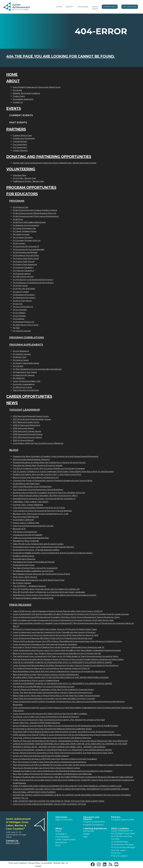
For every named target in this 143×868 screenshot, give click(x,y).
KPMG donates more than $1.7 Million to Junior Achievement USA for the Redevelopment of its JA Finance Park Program (67, 735)
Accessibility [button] (47, 863)
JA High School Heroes (23, 277)
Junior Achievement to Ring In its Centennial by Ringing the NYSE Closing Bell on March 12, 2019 (56, 635)
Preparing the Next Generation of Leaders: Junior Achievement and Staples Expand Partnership (56, 456)
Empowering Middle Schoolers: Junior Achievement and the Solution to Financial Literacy (53, 553)
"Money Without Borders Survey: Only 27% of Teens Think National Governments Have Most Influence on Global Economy (67, 641)
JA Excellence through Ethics (26, 255)
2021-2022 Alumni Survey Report (27, 437)
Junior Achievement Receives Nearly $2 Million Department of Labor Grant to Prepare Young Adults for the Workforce (66, 665)
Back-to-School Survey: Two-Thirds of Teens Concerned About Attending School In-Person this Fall (57, 653)
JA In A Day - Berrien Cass (24, 178)
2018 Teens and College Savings (27, 431)
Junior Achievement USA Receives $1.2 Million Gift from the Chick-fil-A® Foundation (50, 714)
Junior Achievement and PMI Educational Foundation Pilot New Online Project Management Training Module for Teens (66, 617)
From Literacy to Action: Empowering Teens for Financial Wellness (42, 511)
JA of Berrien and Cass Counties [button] (121, 838)
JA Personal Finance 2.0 (23, 322)
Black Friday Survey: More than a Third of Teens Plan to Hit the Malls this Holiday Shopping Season (56, 696)
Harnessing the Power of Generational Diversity (34, 562)
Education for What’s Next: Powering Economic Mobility (38, 465)
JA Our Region (19, 316)
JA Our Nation (19, 313)
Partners (16, 129)
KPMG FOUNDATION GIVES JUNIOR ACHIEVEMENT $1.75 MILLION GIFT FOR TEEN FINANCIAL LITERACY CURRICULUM (67, 786)
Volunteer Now (20, 175)
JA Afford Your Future (22, 387)
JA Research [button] (61, 834)
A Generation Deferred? (23, 520)
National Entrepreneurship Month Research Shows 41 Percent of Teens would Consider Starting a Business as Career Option (68, 659)
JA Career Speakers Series (24, 231)
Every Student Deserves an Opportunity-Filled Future (37, 87)
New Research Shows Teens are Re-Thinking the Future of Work (41, 574)
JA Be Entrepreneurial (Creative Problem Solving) (35, 210)
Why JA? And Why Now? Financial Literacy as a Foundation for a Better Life (46, 589)
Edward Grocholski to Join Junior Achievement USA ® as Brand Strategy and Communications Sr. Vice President (63, 771)
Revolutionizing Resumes (24, 559)
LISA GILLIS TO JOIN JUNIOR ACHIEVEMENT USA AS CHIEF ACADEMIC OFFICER (49, 804)
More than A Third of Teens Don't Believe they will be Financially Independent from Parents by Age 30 (58, 647)
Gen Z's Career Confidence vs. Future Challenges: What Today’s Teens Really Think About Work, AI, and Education (63, 471)
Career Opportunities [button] (65, 840)
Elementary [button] (89, 831)
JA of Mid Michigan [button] (120, 842)
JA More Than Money (22, 301)
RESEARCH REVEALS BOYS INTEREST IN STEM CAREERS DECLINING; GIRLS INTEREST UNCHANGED (59, 747)
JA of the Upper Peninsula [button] (119, 852)
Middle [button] (86, 834)
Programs (83, 7)
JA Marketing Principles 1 (24, 295)
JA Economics (19, 243)
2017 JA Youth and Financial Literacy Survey (32, 419)
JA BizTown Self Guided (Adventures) (29, 222)
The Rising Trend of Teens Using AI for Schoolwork (35, 568)
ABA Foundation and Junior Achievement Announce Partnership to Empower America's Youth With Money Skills (63, 620)
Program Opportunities (31, 187)
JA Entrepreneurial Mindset (25, 252)
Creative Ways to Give (22, 135)
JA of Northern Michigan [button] (122, 845)
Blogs (14, 450)
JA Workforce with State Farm (26, 484)
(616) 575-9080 (13, 843)
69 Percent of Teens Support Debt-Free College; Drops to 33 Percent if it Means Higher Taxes (55, 629)
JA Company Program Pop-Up (27, 240)
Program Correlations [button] (93, 825)
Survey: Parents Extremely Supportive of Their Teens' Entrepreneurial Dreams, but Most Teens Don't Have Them (63, 753)
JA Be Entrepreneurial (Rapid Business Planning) (34, 213)
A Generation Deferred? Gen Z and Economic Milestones (38, 443)
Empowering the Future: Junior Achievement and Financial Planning (43, 547)
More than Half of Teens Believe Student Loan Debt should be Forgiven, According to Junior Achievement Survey (64, 732)
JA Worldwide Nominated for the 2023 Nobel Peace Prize (39, 580)
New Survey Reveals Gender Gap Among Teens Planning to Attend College (46, 768)
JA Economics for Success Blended (28, 249)
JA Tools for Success (22, 331)
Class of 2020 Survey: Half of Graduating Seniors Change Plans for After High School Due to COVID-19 (58, 611)
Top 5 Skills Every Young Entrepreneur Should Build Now (38, 490)
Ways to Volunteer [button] (64, 820)
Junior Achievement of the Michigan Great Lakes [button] (123, 832)
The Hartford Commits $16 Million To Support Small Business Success (43, 687)
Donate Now (110, 7)
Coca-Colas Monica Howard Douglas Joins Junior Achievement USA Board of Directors (52, 738)
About (69, 7)
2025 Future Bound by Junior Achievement (32, 486)
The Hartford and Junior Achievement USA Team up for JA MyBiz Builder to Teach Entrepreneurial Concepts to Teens (66, 656)
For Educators (22, 194)
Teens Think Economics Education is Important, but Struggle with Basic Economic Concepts (54, 698)
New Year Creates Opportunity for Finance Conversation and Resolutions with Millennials (52, 774)
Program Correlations (27, 337)
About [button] (59, 829)
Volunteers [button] (61, 817)
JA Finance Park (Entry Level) (26, 258)
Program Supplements (26, 344)
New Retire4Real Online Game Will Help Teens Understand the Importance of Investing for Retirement (59, 671)
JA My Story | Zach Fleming (25, 577)
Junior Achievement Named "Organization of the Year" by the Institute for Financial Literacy (53, 689)
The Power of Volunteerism (25, 532)
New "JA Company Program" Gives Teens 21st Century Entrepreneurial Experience (49, 762)
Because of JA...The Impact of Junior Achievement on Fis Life (41, 514)
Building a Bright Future (24, 556)
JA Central (17, 90)
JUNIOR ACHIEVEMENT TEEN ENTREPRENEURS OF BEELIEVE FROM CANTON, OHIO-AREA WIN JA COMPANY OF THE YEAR (70, 744)
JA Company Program (23, 237)
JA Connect (18, 366)
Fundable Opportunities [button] (123, 820)
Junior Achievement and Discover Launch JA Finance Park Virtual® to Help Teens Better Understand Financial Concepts (67, 650)
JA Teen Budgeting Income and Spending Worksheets (37, 369)
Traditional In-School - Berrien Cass (28, 181)
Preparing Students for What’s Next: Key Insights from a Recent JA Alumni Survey (49, 462)
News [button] (58, 845)
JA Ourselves (19, 319)
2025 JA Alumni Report (23, 440)
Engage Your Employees (24, 138)
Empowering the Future (24, 565)
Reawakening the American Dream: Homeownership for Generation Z (44, 499)
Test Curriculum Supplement (26, 390)
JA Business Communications (26, 225)
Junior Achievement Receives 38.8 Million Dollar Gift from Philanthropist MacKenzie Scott (53, 638)
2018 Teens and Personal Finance (28, 434)
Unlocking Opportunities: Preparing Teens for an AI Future (39, 508)
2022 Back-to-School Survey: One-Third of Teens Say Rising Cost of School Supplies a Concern (55, 595)
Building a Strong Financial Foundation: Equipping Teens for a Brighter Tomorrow (49, 493)
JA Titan (16, 328)
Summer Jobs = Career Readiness (28, 505)
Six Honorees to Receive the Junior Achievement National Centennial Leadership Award (52, 729)
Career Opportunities (29, 396)
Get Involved (130, 7)
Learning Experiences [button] (95, 829)
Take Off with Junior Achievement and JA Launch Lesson (38, 544)
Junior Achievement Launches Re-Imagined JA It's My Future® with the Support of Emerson (54, 632)
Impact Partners (20, 150)
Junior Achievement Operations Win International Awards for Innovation (45, 644)
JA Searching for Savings (24, 375)
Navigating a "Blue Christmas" (26, 541)
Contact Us (18, 102)
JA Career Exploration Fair (24, 228)
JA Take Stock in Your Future (26, 325)
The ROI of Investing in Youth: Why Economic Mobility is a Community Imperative (49, 468)
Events (14, 108)
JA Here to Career (21, 360)
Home (59, 7)
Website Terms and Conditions (26, 93)
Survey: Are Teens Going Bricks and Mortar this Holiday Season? (41, 756)
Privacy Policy (19, 96)
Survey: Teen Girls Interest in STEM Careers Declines (36, 723)
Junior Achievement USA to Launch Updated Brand (36, 680)
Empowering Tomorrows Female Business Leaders (36, 550)
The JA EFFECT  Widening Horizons (29, 586)
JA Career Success (21, 234)
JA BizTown (18, 219)
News (95, 7)
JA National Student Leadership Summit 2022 (33, 598)
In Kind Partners (20, 141)
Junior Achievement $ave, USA (27, 381)
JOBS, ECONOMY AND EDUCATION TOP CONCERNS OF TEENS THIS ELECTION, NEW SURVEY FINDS (59, 801)
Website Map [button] (59, 863)
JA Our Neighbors (21, 351)
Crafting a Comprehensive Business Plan (31, 538)
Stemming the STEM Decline (26, 517)
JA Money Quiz (20, 357)
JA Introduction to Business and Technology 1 (33, 280)
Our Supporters (20, 144)
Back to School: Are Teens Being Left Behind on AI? (36, 477)
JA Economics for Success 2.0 (26, 246)
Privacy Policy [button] (34, 863)
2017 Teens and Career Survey (26, 422)
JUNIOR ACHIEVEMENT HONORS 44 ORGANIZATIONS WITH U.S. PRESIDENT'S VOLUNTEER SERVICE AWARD (62, 683)
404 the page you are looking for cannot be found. (61, 56)
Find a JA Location (119, 856)
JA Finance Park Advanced (25, 264)
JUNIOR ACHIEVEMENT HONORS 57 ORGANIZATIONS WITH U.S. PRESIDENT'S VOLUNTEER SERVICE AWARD (62, 750)
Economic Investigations (24, 384)
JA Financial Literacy (22, 274)
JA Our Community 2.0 (23, 307)
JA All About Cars (21, 207)
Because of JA (19, 529)
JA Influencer (19, 378)
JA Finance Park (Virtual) (24, 262)
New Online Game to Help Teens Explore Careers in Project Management (46, 674)
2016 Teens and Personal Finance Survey (31, 416)
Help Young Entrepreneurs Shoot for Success (33, 526)
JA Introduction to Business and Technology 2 (33, 283)
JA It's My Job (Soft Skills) (24, 289)
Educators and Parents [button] (91, 818)
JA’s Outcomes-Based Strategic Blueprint (31, 459)
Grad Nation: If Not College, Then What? (31, 502)
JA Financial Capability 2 (23, 271)
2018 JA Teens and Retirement (26, 425)
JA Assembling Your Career (25, 372)
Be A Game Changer (22, 583)
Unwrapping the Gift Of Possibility (28, 535)
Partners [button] (116, 817)
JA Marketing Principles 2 (24, 298)
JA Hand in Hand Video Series (26, 363)
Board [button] (58, 831)
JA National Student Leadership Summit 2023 (33, 571)
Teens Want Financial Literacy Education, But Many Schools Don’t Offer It (45, 496)
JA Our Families (20, 310)
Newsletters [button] (61, 843)
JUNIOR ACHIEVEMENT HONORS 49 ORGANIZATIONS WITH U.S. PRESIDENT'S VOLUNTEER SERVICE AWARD (62, 662)
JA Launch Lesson (21, 292)
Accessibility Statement (23, 99)
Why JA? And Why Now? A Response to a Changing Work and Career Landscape (49, 592)
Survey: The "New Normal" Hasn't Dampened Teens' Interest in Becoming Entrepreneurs (53, 693)
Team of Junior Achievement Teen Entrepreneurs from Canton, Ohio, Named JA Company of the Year (59, 720)
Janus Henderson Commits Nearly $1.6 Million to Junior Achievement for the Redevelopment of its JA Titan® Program (65, 726)
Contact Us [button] (12, 841)
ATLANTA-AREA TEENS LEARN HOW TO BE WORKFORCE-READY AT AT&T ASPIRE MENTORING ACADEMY (61, 677)
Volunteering (21, 169)
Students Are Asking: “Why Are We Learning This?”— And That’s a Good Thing (47, 474)
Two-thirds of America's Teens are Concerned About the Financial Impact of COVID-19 (51, 668)
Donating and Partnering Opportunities (49, 157)
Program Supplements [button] (94, 822)
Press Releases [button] (62, 837)
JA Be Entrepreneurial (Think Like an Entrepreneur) (36, 216)
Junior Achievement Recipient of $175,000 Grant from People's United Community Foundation (55, 759)
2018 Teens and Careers (23, 428)
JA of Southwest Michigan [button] (123, 847)
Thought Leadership (25, 410)
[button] (73, 7)
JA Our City (18, 304)
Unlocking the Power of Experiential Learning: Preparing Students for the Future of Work (53, 481)
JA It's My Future (20, 286)
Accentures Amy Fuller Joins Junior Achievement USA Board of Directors (46, 717)
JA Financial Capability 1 (23, 267)
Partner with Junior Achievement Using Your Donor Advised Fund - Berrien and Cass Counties (55, 163)
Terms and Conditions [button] (18, 863)
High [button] (85, 837)
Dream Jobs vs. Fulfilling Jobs (26, 523)
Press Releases (20, 605)
